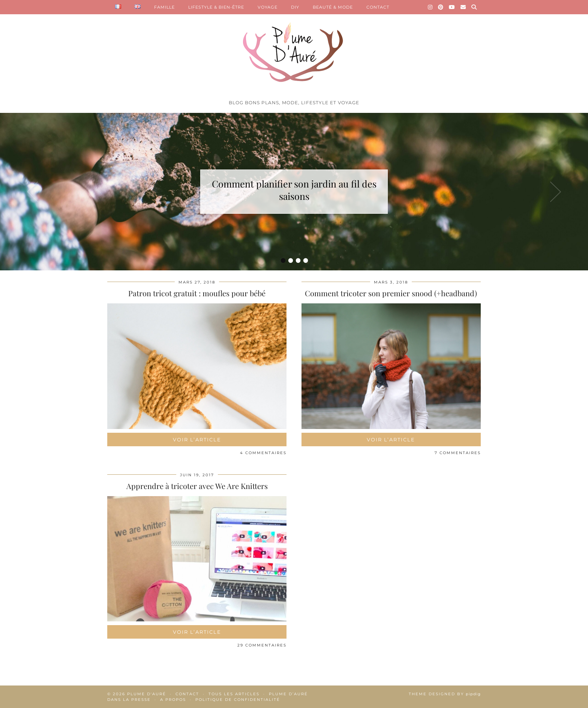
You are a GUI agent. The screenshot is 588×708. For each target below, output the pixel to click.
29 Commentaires (262, 645)
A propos (173, 700)
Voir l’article (197, 439)
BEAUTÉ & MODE (333, 7)
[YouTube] (452, 7)
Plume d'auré (147, 694)
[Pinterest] (441, 7)
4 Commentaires (263, 453)
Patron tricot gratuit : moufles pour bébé (197, 293)
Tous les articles (234, 694)
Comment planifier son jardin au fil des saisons (294, 190)
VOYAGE (268, 7)
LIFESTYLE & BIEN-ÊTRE (216, 7)
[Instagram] (430, 7)
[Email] (463, 7)
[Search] (474, 7)
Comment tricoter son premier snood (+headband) (391, 293)
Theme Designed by (445, 694)
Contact (187, 694)
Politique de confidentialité (238, 700)
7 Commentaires (458, 453)
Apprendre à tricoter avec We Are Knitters (197, 486)
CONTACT (378, 7)
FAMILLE (164, 7)
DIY (295, 7)
